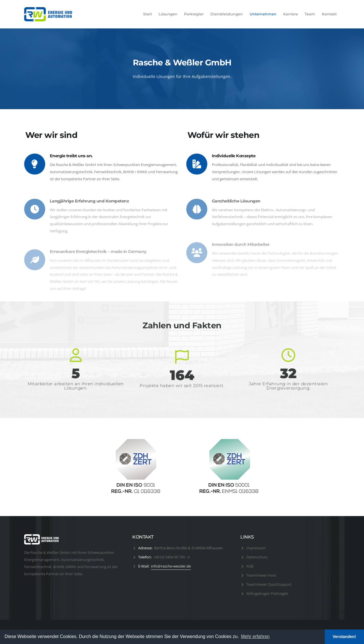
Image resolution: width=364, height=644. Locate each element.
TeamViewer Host (261, 575)
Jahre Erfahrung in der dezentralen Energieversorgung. (285, 386)
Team (310, 14)
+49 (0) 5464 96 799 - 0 (171, 557)
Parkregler (194, 14)
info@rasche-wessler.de (171, 566)
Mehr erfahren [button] (255, 636)
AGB (250, 566)
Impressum (256, 548)
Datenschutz (257, 557)
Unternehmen (263, 14)
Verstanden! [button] (344, 637)
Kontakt (329, 14)
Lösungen (168, 14)
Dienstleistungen (227, 14)
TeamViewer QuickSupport (269, 584)
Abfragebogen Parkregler (267, 593)
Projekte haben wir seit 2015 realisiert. (182, 389)
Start (147, 14)
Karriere (291, 14)
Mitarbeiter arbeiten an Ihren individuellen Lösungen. (79, 386)
